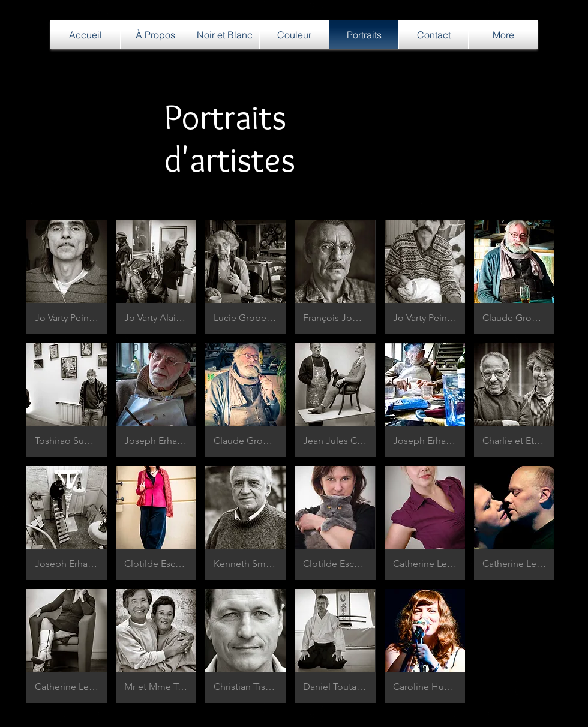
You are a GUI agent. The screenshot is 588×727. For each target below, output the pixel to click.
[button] (67, 277)
